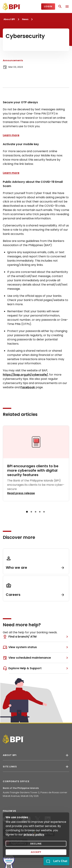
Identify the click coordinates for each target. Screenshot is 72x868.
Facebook (28, 387)
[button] (27, 512)
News (25, 19)
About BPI (9, 19)
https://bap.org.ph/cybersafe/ (25, 375)
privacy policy (34, 834)
